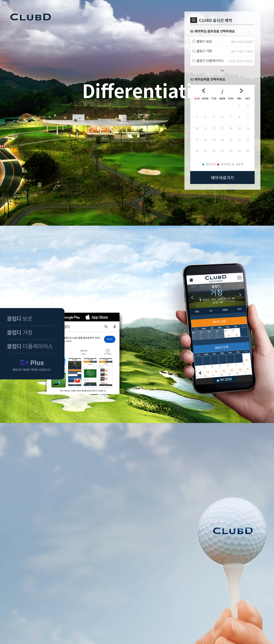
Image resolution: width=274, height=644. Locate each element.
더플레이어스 (30, 346)
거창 (20, 332)
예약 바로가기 (222, 178)
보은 (20, 318)
